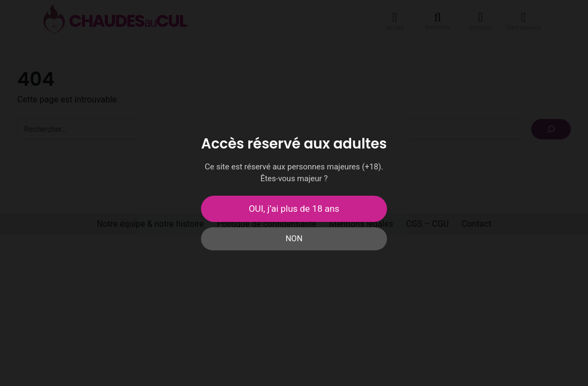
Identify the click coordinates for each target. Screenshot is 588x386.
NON (294, 239)
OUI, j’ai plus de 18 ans (294, 209)
